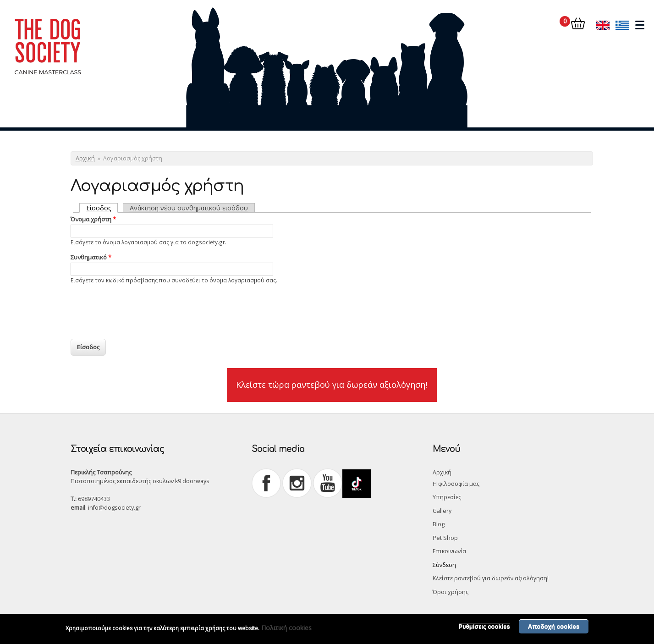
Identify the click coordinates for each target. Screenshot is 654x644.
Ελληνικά (622, 25)
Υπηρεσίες (447, 497)
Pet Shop (445, 538)
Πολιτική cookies (286, 628)
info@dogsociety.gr (114, 508)
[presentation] (140, 309)
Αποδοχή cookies (554, 626)
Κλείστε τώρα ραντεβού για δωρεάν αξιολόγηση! (332, 385)
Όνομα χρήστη (93, 219)
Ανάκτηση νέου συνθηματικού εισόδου (189, 208)
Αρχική (85, 158)
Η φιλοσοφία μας (456, 484)
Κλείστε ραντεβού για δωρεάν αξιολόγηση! (491, 578)
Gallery (442, 511)
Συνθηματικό (91, 257)
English (603, 25)
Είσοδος (102, 208)
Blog (439, 524)
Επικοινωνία (449, 551)
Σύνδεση (444, 565)
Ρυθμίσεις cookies (484, 626)
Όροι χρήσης (451, 592)
